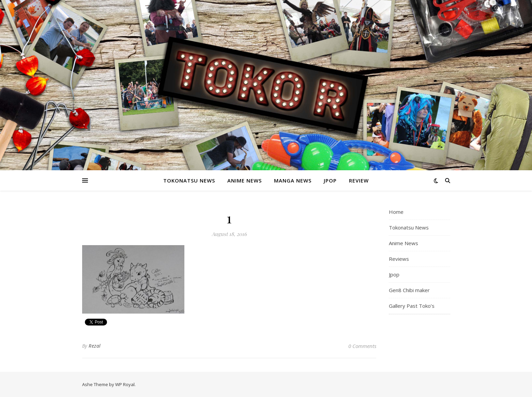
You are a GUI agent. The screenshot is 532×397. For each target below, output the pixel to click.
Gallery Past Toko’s (412, 306)
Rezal (95, 346)
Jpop (330, 180)
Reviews (399, 259)
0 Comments (362, 346)
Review (359, 180)
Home (396, 212)
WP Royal (125, 384)
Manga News (293, 180)
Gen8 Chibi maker (409, 290)
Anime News (245, 180)
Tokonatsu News (189, 180)
